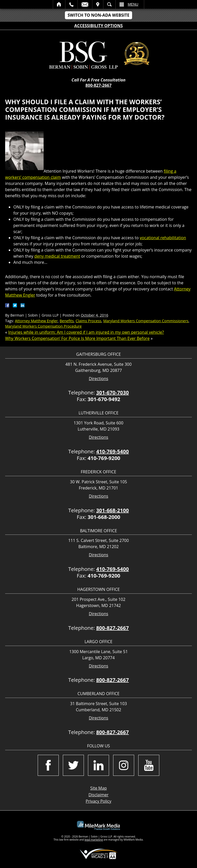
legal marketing (94, 840)
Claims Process (88, 321)
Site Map (99, 788)
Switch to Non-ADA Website (98, 15)
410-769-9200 (104, 458)
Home (59, 4)
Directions (98, 379)
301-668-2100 (112, 510)
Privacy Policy (98, 801)
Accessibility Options (99, 26)
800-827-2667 (98, 85)
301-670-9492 (104, 399)
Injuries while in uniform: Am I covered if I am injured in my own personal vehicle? (86, 332)
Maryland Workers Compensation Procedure (43, 326)
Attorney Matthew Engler (36, 321)
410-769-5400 (112, 451)
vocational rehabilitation (163, 238)
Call (71, 4)
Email (85, 4)
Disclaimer (98, 795)
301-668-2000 (104, 517)
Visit (98, 4)
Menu (133, 4)
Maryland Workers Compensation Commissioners (146, 321)
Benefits (67, 321)
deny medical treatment (57, 256)
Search (109, 4)
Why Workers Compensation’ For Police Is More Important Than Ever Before (77, 338)
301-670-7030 (112, 393)
